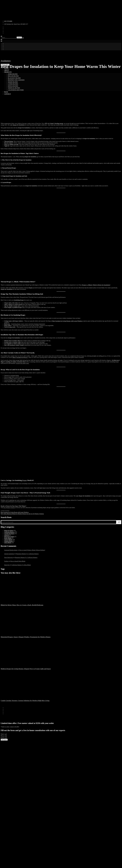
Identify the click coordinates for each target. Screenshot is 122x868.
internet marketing (9, 554)
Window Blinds (8, 541)
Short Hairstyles (9, 558)
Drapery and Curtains (16, 80)
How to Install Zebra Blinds (18, 561)
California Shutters (9, 532)
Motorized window (9, 537)
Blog (6, 92)
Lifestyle (7, 535)
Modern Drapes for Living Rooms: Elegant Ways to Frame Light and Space (26, 669)
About (7, 70)
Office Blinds (13, 86)
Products (8, 72)
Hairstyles (7, 565)
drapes (15, 125)
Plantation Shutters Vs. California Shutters (27, 554)
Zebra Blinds (13, 74)
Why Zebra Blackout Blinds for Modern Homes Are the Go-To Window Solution (22, 514)
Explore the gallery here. (22, 363)
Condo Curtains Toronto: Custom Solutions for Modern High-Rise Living (25, 701)
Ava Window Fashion (9, 508)
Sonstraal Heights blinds (11, 550)
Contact (8, 94)
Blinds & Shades (9, 531)
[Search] (119, 522)
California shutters (16, 90)
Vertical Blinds (8, 540)
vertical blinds (14, 88)
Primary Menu (5, 65)
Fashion (6, 561)
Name (2, 734)
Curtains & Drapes (5, 511)
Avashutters (6, 61)
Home (6, 68)
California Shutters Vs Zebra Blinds (21, 565)
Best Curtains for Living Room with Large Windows (15, 512)
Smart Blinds (13, 82)
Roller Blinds (13, 76)
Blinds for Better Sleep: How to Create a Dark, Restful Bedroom (22, 605)
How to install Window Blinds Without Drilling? (32, 550)
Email (2, 738)
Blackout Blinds (14, 78)
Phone (3, 736)
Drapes (25, 480)
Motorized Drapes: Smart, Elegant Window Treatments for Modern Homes (26, 637)
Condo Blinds (13, 84)
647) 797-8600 (8, 21)
